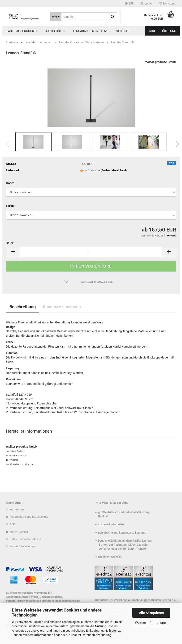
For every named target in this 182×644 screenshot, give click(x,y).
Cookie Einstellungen (23, 546)
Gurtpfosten (55, 31)
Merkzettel (167, 4)
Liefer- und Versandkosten (26, 539)
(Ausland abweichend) (114, 170)
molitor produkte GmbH (160, 62)
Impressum (17, 509)
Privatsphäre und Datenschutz (29, 517)
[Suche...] (56, 17)
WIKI (152, 31)
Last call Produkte (22, 31)
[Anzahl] (91, 252)
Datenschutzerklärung (97, 635)
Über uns (169, 31)
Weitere (122, 31)
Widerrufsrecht (19, 532)
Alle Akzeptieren (151, 613)
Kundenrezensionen (62, 307)
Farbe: (10, 206)
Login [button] (146, 4)
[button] (129, 4)
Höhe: (10, 183)
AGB (12, 524)
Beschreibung (23, 307)
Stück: (10, 243)
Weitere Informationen (151, 623)
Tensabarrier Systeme (90, 31)
